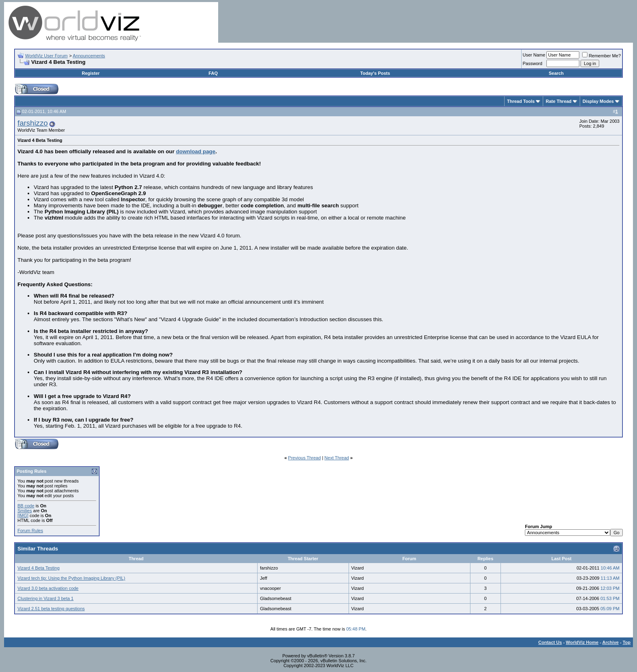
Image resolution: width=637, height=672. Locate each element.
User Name (534, 55)
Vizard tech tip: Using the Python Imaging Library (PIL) (71, 578)
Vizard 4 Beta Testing (39, 568)
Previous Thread (304, 458)
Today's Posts (375, 73)
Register (91, 73)
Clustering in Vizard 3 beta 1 (45, 598)
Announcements (89, 56)
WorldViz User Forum (47, 56)
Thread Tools (521, 101)
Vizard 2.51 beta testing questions (51, 609)
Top (627, 642)
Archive (611, 642)
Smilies (25, 511)
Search (556, 73)
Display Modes (598, 101)
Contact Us (550, 642)
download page (196, 151)
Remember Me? (601, 56)
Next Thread (337, 458)
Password (533, 63)
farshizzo (33, 123)
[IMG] (23, 515)
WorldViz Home (582, 642)
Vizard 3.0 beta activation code (48, 588)
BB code (26, 506)
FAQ (213, 73)
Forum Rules (30, 531)
